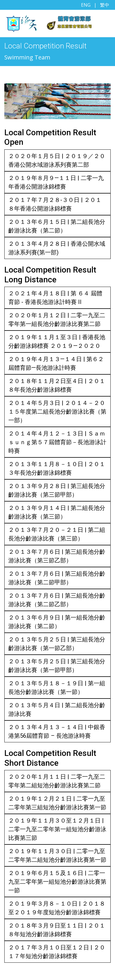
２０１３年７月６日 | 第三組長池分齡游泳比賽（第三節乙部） (57, 556)
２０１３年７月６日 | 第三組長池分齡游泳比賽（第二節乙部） (57, 600)
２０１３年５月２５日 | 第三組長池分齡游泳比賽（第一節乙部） (57, 644)
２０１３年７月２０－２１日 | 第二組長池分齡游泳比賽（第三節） (57, 534)
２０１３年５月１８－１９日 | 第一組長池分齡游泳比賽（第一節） (57, 688)
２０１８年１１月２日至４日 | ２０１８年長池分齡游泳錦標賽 (57, 385)
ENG (86, 5)
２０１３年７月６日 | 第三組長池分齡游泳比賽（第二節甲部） (57, 578)
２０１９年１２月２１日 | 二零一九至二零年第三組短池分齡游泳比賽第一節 (57, 803)
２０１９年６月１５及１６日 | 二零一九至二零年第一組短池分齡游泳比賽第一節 (57, 882)
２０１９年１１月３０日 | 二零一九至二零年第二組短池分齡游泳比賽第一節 (57, 855)
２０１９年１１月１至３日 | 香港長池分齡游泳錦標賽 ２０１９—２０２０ (57, 341)
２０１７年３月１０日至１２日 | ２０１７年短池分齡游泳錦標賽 (57, 952)
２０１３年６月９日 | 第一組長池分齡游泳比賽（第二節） (57, 622)
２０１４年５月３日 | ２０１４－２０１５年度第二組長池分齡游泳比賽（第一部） (57, 412)
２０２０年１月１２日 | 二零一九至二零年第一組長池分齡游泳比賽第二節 (57, 320)
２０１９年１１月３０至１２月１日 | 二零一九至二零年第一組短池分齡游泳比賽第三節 (57, 829)
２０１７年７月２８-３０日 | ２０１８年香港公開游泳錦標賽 (55, 204)
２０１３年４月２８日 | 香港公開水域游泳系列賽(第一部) (57, 248)
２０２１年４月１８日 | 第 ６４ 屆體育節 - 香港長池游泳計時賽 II (55, 298)
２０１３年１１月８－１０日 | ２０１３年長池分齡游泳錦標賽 (57, 468)
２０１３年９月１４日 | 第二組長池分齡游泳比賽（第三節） (57, 512)
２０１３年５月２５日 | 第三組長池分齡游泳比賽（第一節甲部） (57, 666)
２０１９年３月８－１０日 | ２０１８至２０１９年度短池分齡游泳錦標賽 (57, 908)
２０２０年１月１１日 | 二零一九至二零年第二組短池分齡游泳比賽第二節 (57, 781)
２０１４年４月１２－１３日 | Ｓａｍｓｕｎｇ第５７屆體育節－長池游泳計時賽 (57, 442)
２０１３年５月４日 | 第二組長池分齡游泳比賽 (57, 709)
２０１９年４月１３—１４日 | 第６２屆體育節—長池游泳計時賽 (56, 363)
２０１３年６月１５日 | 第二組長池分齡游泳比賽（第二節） (57, 226)
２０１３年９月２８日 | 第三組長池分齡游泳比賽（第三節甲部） (57, 490)
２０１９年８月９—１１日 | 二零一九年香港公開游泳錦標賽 (56, 182)
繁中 (105, 5)
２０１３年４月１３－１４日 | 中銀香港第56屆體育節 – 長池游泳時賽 (57, 731)
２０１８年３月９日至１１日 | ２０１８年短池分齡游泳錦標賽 (57, 930)
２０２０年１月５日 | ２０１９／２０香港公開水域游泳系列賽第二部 (57, 160)
